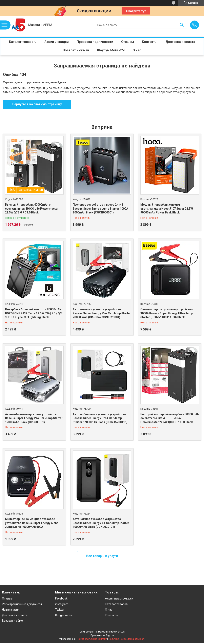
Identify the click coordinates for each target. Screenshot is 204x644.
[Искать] (182, 25)
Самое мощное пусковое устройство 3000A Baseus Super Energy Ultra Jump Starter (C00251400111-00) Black (167, 313)
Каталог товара (21, 42)
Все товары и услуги (102, 556)
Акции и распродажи (119, 598)
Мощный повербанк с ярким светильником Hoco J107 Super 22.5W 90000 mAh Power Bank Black (167, 209)
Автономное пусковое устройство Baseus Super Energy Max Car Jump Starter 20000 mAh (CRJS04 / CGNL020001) (102, 313)
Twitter (60, 610)
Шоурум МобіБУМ (111, 50)
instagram (62, 604)
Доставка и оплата (180, 42)
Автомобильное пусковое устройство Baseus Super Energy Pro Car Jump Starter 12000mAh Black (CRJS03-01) (34, 418)
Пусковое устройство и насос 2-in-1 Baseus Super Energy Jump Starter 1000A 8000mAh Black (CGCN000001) (100, 209)
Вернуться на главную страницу (37, 104)
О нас (137, 50)
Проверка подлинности (95, 42)
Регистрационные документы (22, 604)
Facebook (61, 598)
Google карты (64, 615)
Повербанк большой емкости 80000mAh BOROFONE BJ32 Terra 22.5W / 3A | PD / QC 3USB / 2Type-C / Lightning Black (33, 313)
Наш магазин (11, 610)
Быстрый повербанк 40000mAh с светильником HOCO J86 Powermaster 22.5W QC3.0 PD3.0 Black (32, 209)
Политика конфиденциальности (127, 639)
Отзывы (128, 42)
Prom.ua (120, 632)
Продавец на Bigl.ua (102, 635)
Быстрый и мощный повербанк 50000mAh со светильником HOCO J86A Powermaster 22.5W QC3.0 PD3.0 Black (170, 418)
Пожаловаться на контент (92, 639)
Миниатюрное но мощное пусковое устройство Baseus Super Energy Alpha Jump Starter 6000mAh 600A (32, 523)
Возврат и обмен (76, 50)
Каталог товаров (116, 604)
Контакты (150, 42)
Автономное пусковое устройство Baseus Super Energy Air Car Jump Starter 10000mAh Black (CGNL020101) (101, 523)
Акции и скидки (57, 42)
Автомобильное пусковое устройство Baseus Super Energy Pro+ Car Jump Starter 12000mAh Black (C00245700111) (100, 418)
